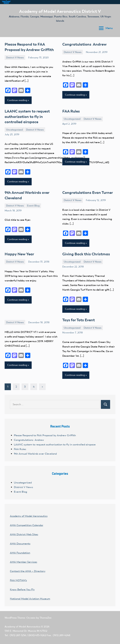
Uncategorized (14, 128)
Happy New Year (19, 252)
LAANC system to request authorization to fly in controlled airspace (27, 115)
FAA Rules (71, 110)
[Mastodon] (15, 90)
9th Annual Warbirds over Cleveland (35, 451)
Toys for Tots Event (78, 317)
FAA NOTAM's (18, 578)
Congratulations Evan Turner (87, 191)
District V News (15, 57)
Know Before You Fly (22, 587)
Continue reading (17, 100)
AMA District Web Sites (24, 532)
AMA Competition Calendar (27, 523)
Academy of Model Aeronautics (29, 513)
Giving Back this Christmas (85, 252)
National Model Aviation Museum (30, 596)
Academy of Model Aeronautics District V (60, 11)
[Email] (21, 90)
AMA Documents (20, 541)
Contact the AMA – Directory (28, 568)
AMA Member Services (23, 559)
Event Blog (33, 203)
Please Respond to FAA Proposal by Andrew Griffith (45, 433)
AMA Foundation (20, 550)
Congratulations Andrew (83, 44)
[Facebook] (8, 90)
